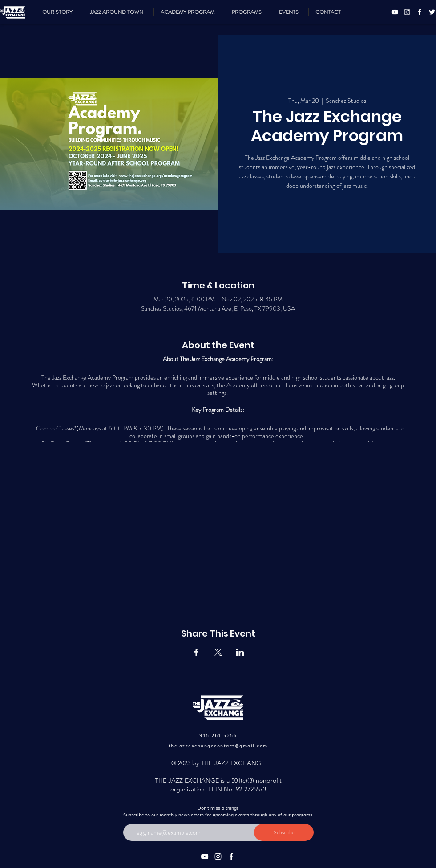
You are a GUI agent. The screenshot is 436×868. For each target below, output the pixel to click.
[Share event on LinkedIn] (240, 652)
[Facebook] (420, 12)
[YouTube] (395, 12)
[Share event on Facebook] (196, 652)
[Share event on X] (218, 652)
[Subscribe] (284, 832)
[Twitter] (432, 12)
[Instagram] (407, 12)
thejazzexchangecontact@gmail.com (218, 745)
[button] (248, 12)
